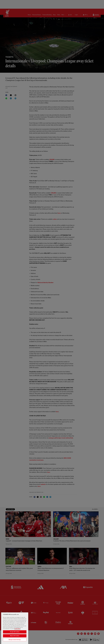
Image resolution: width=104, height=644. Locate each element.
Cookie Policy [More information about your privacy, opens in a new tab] (17, 632)
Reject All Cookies (15, 639)
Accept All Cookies (15, 635)
